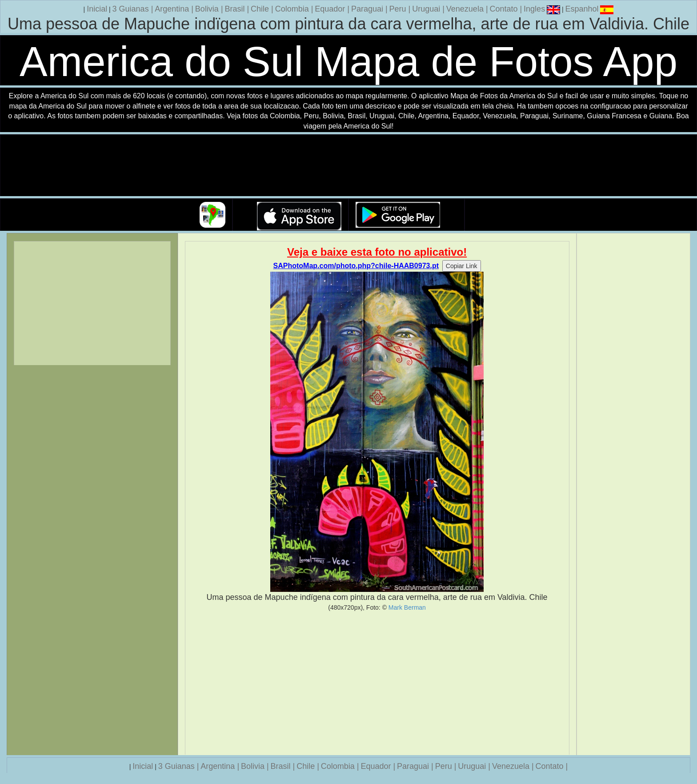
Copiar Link (462, 266)
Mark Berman (407, 607)
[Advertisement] (377, 683)
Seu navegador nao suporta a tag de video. (348, 166)
